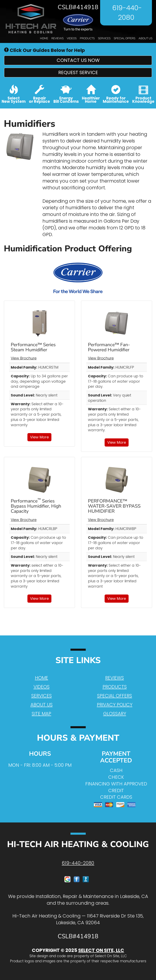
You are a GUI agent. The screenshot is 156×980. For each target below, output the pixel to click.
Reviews (57, 38)
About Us (145, 38)
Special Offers (125, 38)
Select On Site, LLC (101, 950)
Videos (72, 38)
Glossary (115, 714)
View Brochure (24, 358)
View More (39, 437)
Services (104, 38)
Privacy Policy (115, 705)
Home (44, 38)
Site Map (41, 714)
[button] (78, 60)
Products (87, 38)
